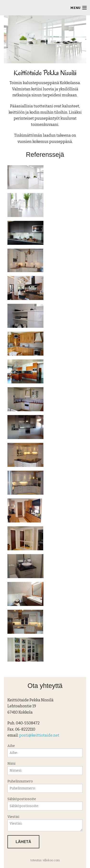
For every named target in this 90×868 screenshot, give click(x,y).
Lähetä (23, 842)
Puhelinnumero (45, 786)
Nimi (45, 768)
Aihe (45, 751)
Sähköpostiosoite (45, 804)
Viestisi (45, 823)
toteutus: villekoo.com (45, 860)
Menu (75, 8)
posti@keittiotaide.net (39, 735)
